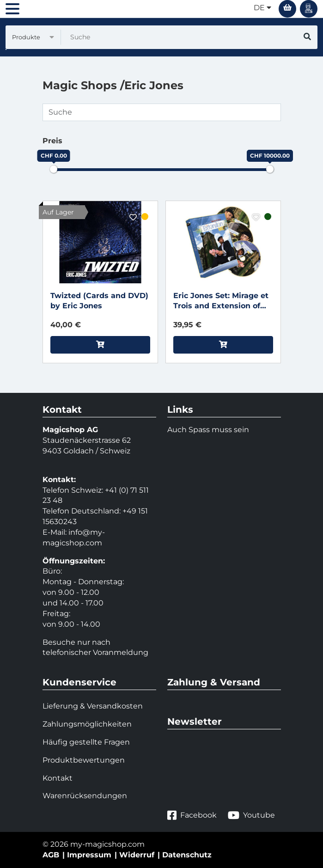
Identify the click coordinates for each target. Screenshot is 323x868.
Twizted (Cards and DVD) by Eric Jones (99, 301)
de (262, 8)
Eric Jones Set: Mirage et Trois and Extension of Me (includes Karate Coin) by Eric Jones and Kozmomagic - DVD (223, 302)
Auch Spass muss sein (208, 430)
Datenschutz (187, 855)
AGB (51, 855)
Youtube (251, 816)
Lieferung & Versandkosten (93, 706)
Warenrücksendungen (85, 796)
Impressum (89, 855)
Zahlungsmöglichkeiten (87, 724)
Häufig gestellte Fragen (86, 742)
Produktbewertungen (84, 760)
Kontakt (58, 778)
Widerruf (137, 855)
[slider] (54, 169)
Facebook (192, 816)
